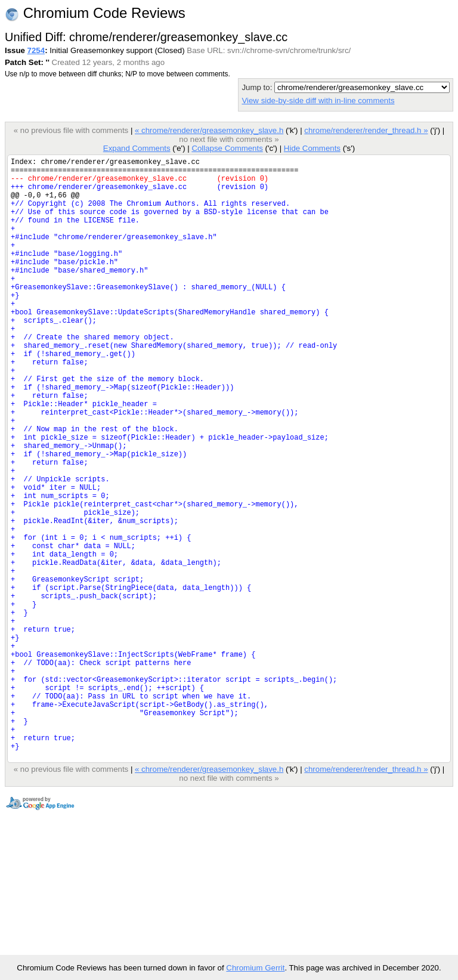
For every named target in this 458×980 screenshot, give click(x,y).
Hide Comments (312, 148)
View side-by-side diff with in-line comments (318, 101)
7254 (36, 50)
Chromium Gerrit (255, 968)
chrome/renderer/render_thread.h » (366, 130)
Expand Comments (137, 148)
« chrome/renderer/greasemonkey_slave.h (209, 130)
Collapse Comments (227, 148)
